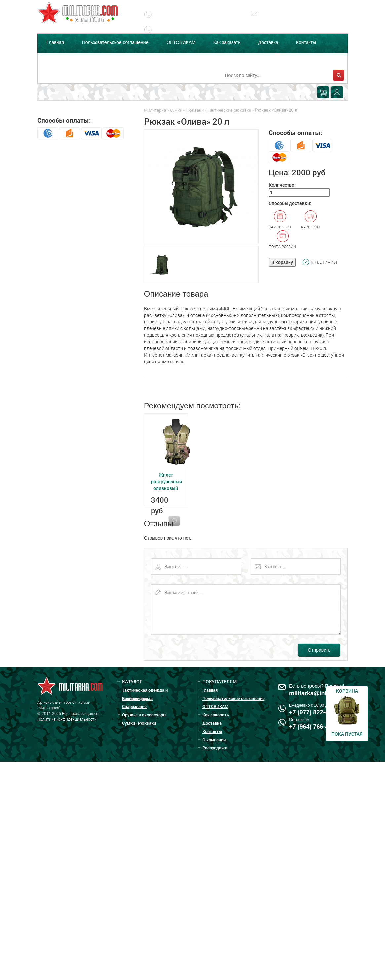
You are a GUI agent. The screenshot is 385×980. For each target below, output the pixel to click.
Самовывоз (280, 220)
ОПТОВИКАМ (181, 42)
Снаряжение (134, 706)
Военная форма (137, 698)
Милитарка (155, 110)
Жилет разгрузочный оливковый (167, 481)
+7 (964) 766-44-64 (315, 727)
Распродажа (103, 59)
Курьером (311, 220)
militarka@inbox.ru (287, 18)
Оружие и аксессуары (144, 715)
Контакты (306, 42)
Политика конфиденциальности (67, 719)
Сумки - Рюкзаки (187, 110)
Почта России (282, 239)
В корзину (282, 262)
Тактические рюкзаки (229, 110)
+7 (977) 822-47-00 (315, 712)
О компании (59, 59)
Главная (55, 42)
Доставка (268, 42)
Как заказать (227, 42)
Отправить (319, 650)
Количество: (282, 185)
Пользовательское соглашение (115, 42)
